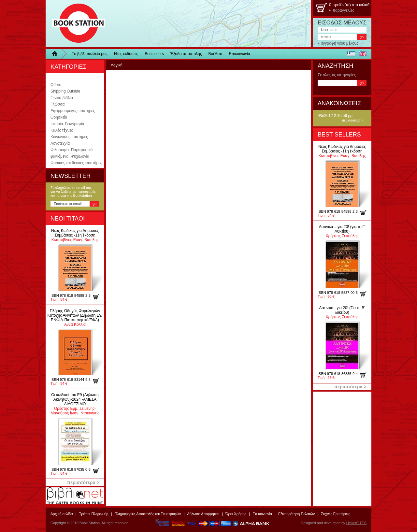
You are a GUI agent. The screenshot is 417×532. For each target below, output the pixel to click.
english (362, 54)
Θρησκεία (59, 117)
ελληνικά (351, 54)
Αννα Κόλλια (75, 318)
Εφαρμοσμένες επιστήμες (73, 111)
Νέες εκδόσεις (126, 54)
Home (57, 54)
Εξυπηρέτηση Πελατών (296, 514)
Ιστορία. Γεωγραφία (67, 124)
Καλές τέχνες (62, 130)
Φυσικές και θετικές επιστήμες (76, 163)
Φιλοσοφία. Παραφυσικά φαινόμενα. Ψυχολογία (72, 153)
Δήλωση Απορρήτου (203, 514)
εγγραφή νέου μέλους (340, 43)
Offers (56, 85)
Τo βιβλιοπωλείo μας (90, 54)
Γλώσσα (58, 104)
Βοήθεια (216, 54)
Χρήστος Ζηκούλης (342, 231)
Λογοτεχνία (60, 143)
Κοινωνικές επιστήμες (69, 137)
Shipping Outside (65, 91)
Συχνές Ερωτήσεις (335, 514)
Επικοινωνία (240, 54)
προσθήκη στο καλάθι (99, 297)
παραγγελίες (343, 10)
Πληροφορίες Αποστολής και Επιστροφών (148, 514)
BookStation (76, 24)
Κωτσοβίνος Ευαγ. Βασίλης (75, 235)
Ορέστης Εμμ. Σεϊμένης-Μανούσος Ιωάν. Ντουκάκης (75, 404)
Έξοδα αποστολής (186, 54)
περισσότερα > (352, 120)
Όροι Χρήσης (236, 514)
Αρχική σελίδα (62, 514)
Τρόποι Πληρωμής (94, 514)
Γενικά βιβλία (62, 98)
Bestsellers (154, 54)
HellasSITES (356, 523)
